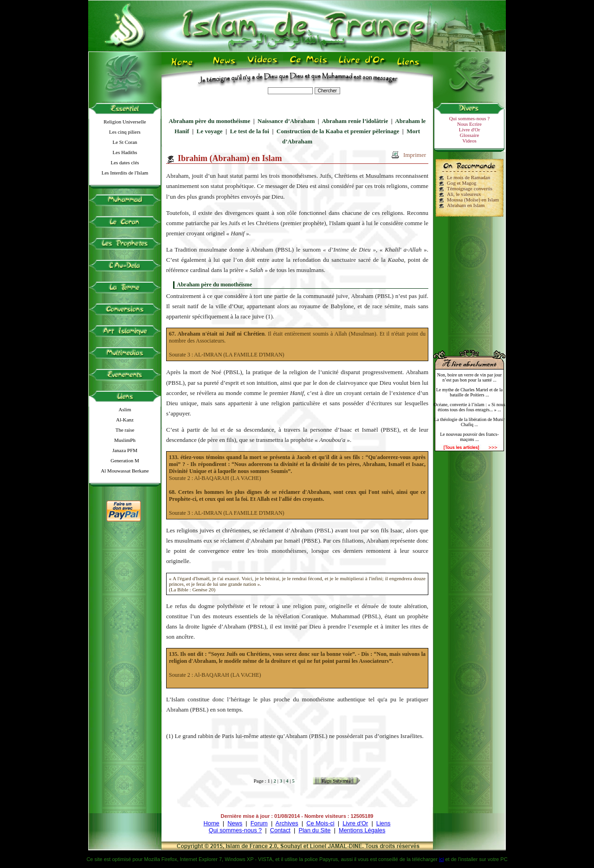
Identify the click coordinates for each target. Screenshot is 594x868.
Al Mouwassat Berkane (125, 471)
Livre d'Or (470, 130)
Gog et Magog (462, 183)
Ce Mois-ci (320, 823)
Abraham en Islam (466, 205)
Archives (287, 823)
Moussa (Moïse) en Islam (473, 200)
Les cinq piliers (125, 132)
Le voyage (210, 131)
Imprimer (415, 155)
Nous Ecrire (469, 124)
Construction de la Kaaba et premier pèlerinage (338, 131)
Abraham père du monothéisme (210, 121)
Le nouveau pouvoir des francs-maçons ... (469, 437)
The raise (125, 430)
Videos (469, 141)
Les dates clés (125, 162)
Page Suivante (336, 781)
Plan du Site (314, 830)
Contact (280, 830)
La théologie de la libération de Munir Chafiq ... (469, 422)
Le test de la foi (249, 131)
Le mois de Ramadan (468, 177)
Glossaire (470, 135)
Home (212, 823)
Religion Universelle (125, 122)
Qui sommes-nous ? (469, 118)
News (235, 823)
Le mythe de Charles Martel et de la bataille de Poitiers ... (470, 392)
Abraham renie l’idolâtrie (355, 121)
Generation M (125, 460)
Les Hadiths (125, 152)
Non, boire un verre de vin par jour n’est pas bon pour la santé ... (469, 377)
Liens (384, 823)
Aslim (125, 409)
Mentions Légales (362, 830)
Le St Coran (125, 142)
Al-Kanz (125, 420)
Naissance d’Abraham (286, 121)
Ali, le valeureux (464, 194)
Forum (259, 823)
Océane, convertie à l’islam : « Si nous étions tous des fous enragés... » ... (469, 407)
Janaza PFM (125, 450)
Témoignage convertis (470, 188)
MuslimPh (125, 440)
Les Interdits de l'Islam (125, 173)
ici (441, 859)
